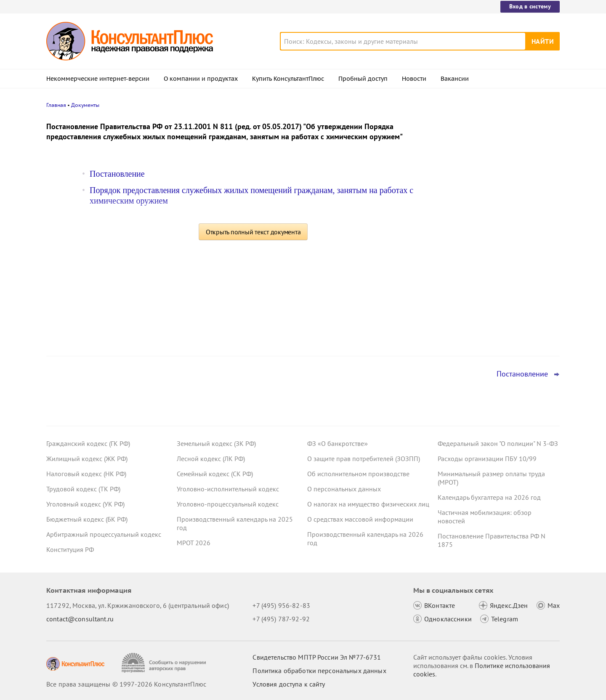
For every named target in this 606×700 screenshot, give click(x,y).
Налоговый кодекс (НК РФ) (86, 474)
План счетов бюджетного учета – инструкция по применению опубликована (489, 257)
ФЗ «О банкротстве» (338, 443)
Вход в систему (530, 6)
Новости (414, 79)
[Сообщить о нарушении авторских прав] (165, 663)
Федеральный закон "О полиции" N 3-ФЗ (498, 443)
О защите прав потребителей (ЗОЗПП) (364, 459)
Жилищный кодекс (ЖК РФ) (87, 459)
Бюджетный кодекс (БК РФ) (87, 519)
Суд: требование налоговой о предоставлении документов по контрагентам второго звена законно (494, 165)
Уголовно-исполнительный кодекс (228, 489)
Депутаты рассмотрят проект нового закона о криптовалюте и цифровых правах (494, 211)
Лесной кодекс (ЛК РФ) (211, 459)
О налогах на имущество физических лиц (368, 504)
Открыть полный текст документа (253, 232)
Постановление (117, 174)
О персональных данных (344, 489)
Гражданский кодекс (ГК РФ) (88, 443)
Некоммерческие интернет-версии (98, 79)
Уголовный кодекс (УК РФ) (85, 504)
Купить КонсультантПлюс (288, 79)
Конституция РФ (70, 549)
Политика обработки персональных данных (319, 671)
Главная (56, 105)
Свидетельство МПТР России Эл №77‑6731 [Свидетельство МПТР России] (317, 657)
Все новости (460, 329)
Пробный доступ (363, 79)
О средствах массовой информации (360, 519)
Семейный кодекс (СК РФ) (215, 474)
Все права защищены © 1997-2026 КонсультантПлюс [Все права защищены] (126, 684)
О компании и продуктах (201, 79)
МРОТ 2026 (194, 543)
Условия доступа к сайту (289, 684)
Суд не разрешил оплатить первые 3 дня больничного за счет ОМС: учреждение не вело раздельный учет (496, 302)
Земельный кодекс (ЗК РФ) (216, 443)
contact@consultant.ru (80, 619)
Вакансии (455, 79)
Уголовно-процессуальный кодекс (228, 504)
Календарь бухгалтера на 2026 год (489, 497)
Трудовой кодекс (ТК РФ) (83, 489)
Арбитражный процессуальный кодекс (104, 534)
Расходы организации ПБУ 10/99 (487, 459)
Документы (85, 105)
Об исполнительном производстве (358, 474)
